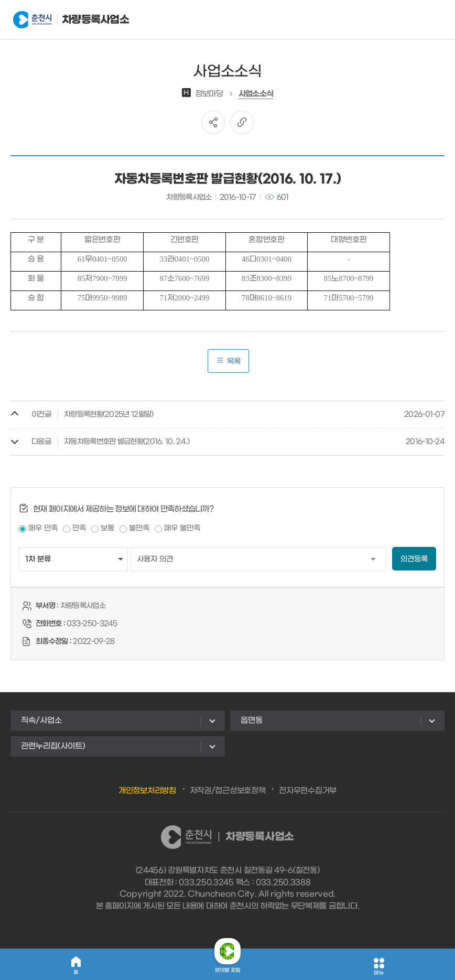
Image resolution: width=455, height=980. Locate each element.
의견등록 (414, 559)
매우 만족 (43, 528)
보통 (107, 528)
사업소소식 (256, 94)
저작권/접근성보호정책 (228, 791)
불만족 (139, 528)
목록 (228, 361)
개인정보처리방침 (147, 791)
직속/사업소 (41, 720)
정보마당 (202, 94)
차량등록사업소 (65, 20)
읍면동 (252, 720)
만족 (79, 528)
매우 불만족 (182, 528)
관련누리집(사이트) (53, 746)
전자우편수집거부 (308, 791)
